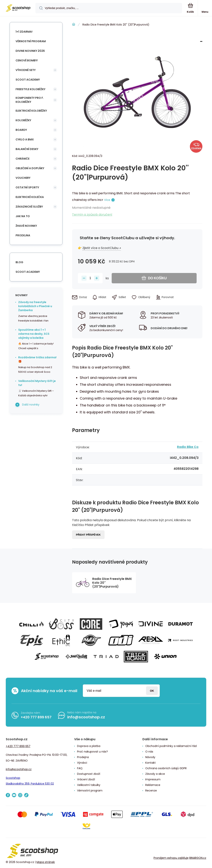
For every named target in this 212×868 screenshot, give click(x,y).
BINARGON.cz (198, 858)
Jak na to (23, 216)
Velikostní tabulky (89, 785)
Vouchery (23, 178)
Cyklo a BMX (25, 139)
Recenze (151, 791)
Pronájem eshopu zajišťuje (171, 858)
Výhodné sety (26, 70)
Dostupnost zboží (89, 774)
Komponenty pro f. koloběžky (30, 100)
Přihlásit (152, 691)
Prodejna (23, 235)
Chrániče (22, 159)
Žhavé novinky (26, 226)
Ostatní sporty (27, 187)
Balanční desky (27, 149)
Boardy (21, 130)
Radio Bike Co (188, 447)
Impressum (153, 779)
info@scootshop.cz (86, 717)
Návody (150, 757)
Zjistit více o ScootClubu (100, 248)
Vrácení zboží (86, 779)
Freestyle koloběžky (30, 89)
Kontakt (150, 763)
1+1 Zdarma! (24, 32)
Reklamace (153, 785)
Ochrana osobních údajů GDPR (166, 768)
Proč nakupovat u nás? (92, 752)
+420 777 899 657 (36, 717)
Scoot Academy (28, 80)
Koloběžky (23, 120)
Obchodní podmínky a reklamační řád (171, 746)
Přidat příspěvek (88, 535)
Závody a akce (155, 774)
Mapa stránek (46, 862)
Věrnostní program (31, 41)
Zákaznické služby (29, 207)
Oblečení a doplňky (30, 168)
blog (19, 262)
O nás (149, 752)
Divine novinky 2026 (30, 51)
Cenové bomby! (27, 60)
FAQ (80, 768)
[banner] (18, 8)
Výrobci (82, 763)
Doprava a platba (89, 746)
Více (107, 200)
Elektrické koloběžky (31, 111)
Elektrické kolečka (30, 197)
